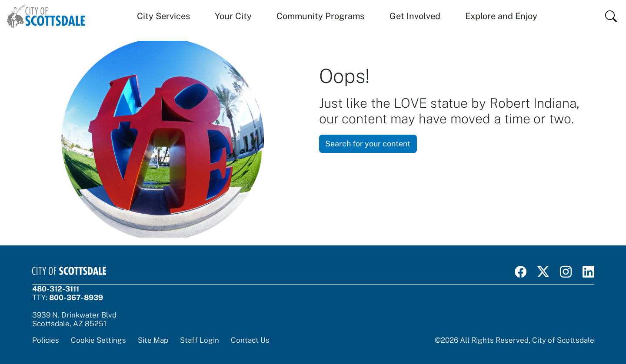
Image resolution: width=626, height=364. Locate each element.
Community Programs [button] (320, 16)
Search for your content (368, 144)
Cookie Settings (98, 340)
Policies (46, 340)
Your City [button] (233, 16)
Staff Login (200, 340)
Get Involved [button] (415, 16)
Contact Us (250, 340)
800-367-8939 (76, 298)
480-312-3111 (56, 289)
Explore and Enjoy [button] (501, 16)
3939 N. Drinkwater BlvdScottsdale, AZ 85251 (74, 319)
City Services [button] (163, 16)
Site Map (153, 340)
